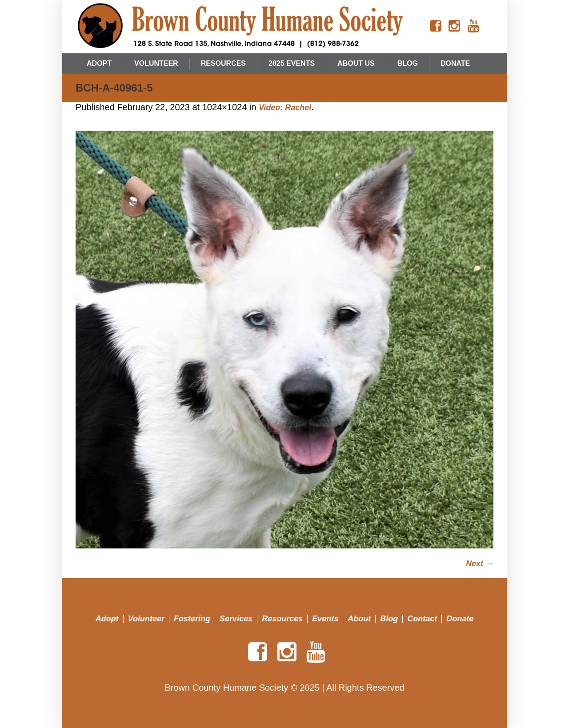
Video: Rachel (285, 108)
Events (325, 619)
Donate (460, 619)
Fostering (192, 619)
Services (236, 619)
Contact (422, 619)
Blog (389, 619)
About (359, 619)
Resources (282, 619)
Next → (480, 564)
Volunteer (146, 619)
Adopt (107, 619)
